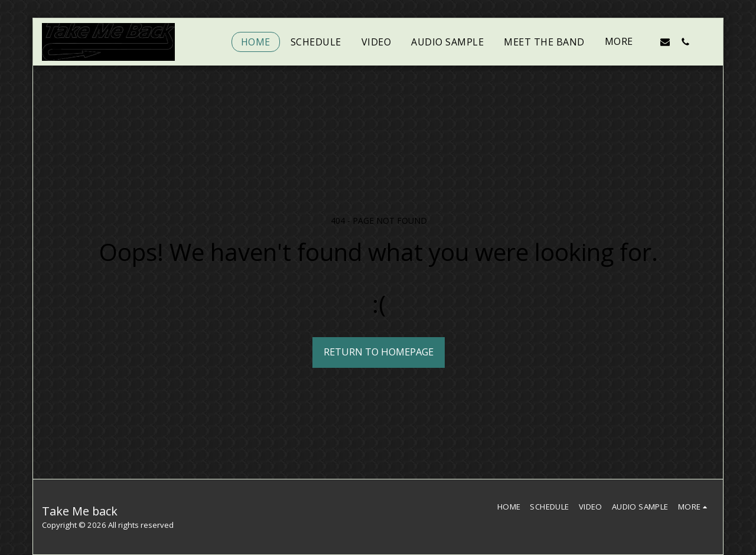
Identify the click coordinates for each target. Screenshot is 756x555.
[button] (665, 42)
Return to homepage (379, 352)
